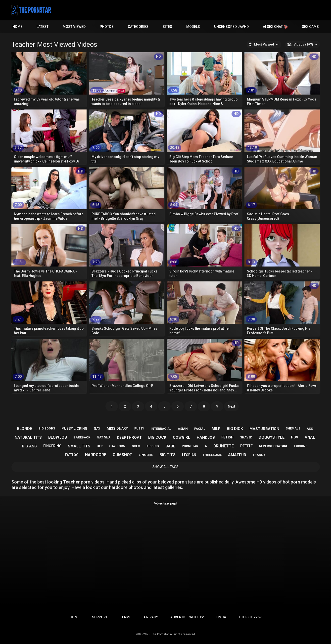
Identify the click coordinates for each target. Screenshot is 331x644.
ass (310, 429)
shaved (246, 437)
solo (136, 446)
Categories (138, 27)
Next (231, 406)
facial (200, 429)
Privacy (151, 617)
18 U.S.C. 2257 (250, 617)
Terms (126, 617)
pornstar (190, 446)
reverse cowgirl (273, 446)
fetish (227, 437)
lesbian (189, 455)
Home (17, 27)
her (100, 446)
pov (295, 437)
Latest (43, 27)
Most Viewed (74, 27)
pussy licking (74, 429)
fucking (301, 446)
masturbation (264, 429)
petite (246, 446)
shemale (293, 429)
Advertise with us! (187, 617)
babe (170, 446)
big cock (157, 437)
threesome (212, 455)
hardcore (96, 455)
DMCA (221, 617)
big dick (235, 429)
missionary (117, 429)
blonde (24, 429)
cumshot (122, 455)
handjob (206, 437)
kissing (153, 446)
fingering (52, 446)
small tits (79, 446)
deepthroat (129, 437)
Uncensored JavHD (231, 27)
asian (183, 429)
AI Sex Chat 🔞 (275, 27)
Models (193, 27)
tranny (259, 455)
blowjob (58, 437)
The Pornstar (160, 634)
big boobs (47, 429)
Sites (167, 27)
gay (97, 429)
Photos (107, 27)
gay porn (117, 446)
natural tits (28, 437)
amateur (237, 455)
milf (216, 429)
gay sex (104, 437)
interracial (161, 429)
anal (310, 437)
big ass (29, 446)
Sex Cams (310, 27)
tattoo (71, 455)
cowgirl (182, 437)
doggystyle (272, 437)
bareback (82, 437)
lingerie (146, 455)
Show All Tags (165, 467)
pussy (139, 429)
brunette (224, 446)
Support (100, 617)
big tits (167, 455)
